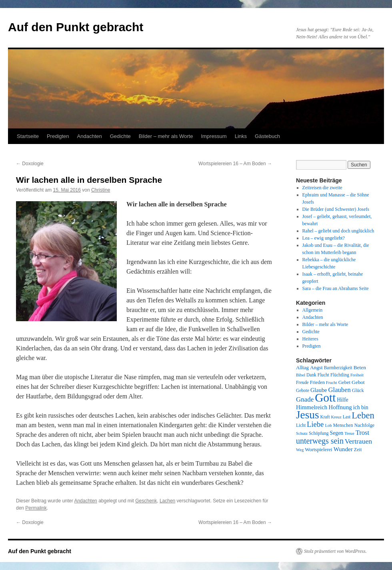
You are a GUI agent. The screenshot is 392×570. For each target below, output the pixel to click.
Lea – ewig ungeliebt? (324, 238)
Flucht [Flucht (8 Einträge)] (323, 375)
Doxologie (30, 164)
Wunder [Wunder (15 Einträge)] (343, 449)
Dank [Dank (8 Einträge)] (311, 375)
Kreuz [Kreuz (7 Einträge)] (336, 417)
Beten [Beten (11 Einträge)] (360, 367)
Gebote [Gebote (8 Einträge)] (303, 390)
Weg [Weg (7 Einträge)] (300, 450)
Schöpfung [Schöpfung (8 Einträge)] (319, 433)
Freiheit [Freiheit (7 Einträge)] (357, 375)
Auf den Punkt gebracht (76, 27)
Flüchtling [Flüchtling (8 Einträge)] (340, 375)
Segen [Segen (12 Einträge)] (336, 433)
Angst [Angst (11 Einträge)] (316, 367)
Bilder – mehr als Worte (166, 136)
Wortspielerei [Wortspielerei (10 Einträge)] (318, 450)
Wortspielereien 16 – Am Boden (235, 164)
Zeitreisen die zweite (322, 188)
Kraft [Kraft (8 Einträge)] (325, 417)
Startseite (28, 136)
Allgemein (313, 310)
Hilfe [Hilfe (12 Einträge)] (342, 400)
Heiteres (310, 339)
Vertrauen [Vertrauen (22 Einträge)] (358, 441)
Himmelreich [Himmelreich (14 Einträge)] (312, 407)
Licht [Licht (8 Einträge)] (301, 425)
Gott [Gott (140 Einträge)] (325, 398)
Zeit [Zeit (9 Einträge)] (358, 450)
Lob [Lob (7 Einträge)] (328, 425)
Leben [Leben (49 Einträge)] (363, 415)
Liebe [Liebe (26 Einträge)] (315, 424)
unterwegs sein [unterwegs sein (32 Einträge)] (320, 441)
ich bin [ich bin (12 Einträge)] (361, 407)
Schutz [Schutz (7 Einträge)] (302, 433)
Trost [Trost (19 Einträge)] (363, 433)
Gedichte (120, 136)
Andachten (90, 136)
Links (241, 136)
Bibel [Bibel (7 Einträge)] (301, 375)
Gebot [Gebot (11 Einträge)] (358, 382)
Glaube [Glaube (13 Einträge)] (319, 390)
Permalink (36, 508)
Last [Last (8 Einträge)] (347, 417)
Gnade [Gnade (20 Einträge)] (305, 399)
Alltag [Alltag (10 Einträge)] (302, 368)
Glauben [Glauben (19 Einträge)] (340, 390)
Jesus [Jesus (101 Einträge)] (308, 415)
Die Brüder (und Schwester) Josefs (336, 209)
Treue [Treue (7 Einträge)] (349, 433)
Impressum (214, 136)
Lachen (167, 501)
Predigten (58, 136)
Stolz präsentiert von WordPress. (335, 551)
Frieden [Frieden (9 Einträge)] (317, 382)
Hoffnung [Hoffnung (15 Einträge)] (340, 407)
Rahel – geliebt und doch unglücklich (338, 231)
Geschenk (146, 501)
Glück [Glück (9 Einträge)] (358, 390)
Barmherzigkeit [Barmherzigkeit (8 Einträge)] (338, 368)
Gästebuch (267, 136)
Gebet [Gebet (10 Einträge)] (344, 382)
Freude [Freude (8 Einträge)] (302, 382)
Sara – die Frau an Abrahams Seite (336, 288)
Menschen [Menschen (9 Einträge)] (343, 425)
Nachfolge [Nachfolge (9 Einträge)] (365, 425)
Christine (101, 190)
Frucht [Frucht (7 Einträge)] (332, 383)
